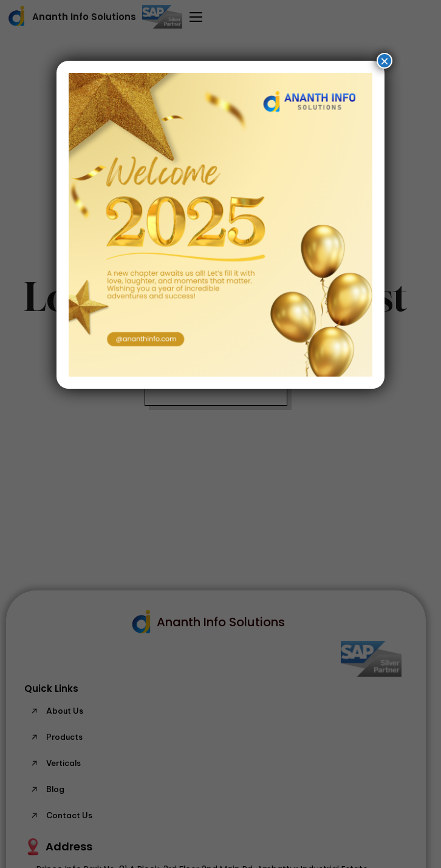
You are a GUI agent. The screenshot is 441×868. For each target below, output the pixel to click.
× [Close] (385, 61)
